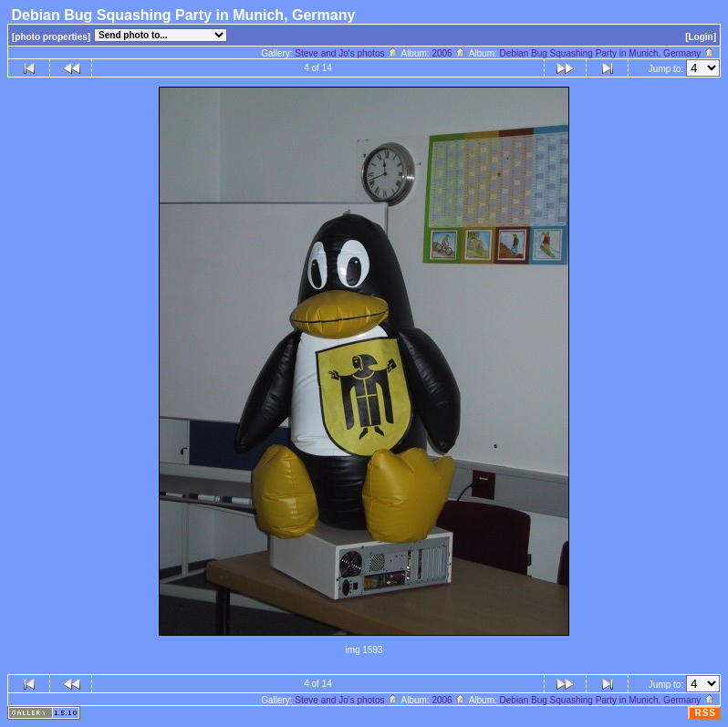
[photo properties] (51, 37)
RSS (705, 713)
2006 (449, 53)
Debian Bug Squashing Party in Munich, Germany (608, 53)
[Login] (701, 37)
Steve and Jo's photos (347, 53)
